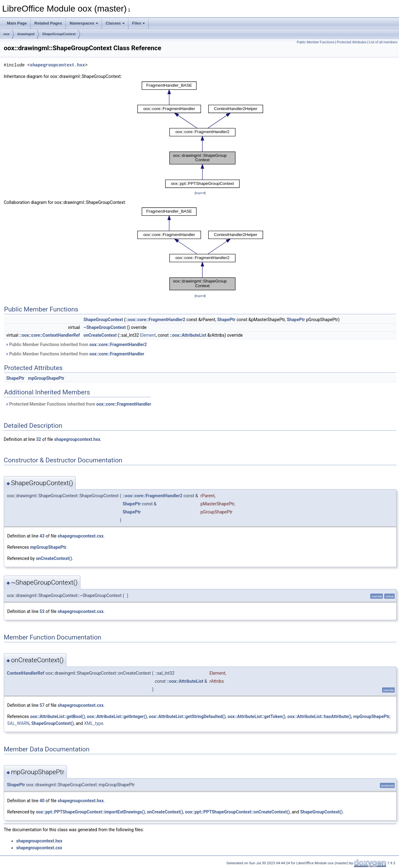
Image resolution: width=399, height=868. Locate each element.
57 (42, 705)
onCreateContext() (54, 558)
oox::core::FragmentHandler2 (118, 345)
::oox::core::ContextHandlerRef (50, 335)
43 (42, 536)
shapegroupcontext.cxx (81, 536)
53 (42, 611)
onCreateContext (100, 335)
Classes (115, 23)
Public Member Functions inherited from (76, 345)
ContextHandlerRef (26, 673)
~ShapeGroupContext (105, 327)
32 (39, 439)
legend (200, 193)
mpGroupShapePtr (46, 378)
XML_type (94, 723)
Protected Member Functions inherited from (78, 404)
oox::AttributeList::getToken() (257, 716)
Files (139, 23)
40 (42, 801)
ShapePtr (226, 320)
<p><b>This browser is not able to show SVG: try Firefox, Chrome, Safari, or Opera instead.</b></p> (200, 135)
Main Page (17, 23)
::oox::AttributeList (188, 335)
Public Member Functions (316, 42)
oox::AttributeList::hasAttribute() (319, 716)
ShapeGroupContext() (52, 723)
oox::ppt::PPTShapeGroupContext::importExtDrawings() (90, 812)
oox (7, 34)
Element (148, 335)
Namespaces (84, 23)
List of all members (383, 42)
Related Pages (48, 23)
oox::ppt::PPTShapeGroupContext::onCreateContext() (238, 812)
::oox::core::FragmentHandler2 (156, 320)
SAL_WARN (18, 723)
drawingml (26, 34)
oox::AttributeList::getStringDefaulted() (187, 716)
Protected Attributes (352, 42)
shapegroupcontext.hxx (57, 65)
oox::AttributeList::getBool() (57, 716)
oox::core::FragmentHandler (117, 354)
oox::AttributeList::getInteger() (117, 716)
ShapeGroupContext (59, 34)
